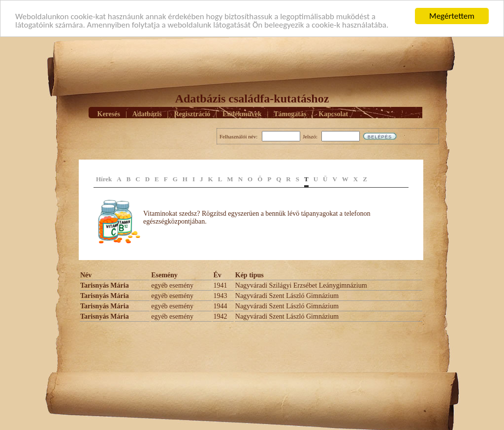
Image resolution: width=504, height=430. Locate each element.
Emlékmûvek (242, 114)
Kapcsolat (333, 114)
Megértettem (452, 16)
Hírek (104, 179)
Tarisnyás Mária (105, 285)
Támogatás (290, 114)
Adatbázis (147, 114)
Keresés (109, 114)
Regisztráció (192, 114)
